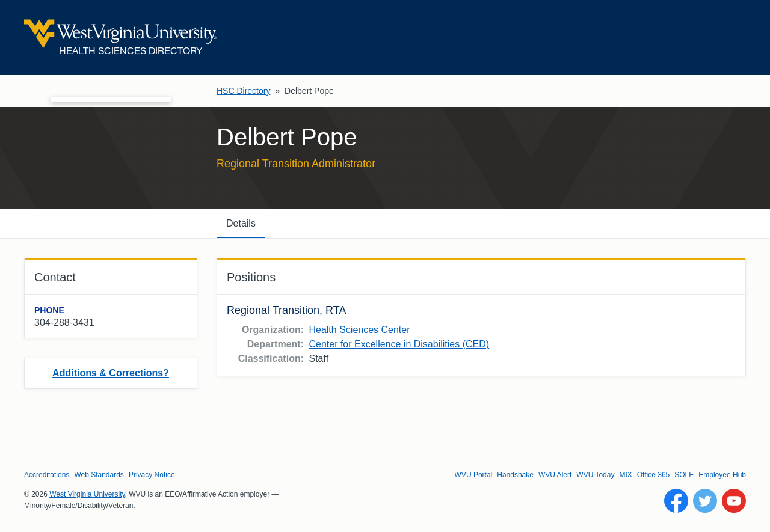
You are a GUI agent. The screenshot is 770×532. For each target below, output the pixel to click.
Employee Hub (722, 475)
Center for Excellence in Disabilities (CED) (399, 344)
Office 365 (653, 475)
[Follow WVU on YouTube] (734, 501)
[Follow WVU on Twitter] (705, 501)
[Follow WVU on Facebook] (676, 501)
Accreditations (47, 475)
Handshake (515, 475)
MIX (625, 475)
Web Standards (99, 475)
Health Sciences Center (359, 330)
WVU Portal (474, 475)
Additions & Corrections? (111, 373)
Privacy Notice (152, 475)
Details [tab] (241, 223)
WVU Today (595, 475)
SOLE (684, 475)
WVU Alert (555, 475)
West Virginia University (87, 494)
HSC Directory (243, 91)
